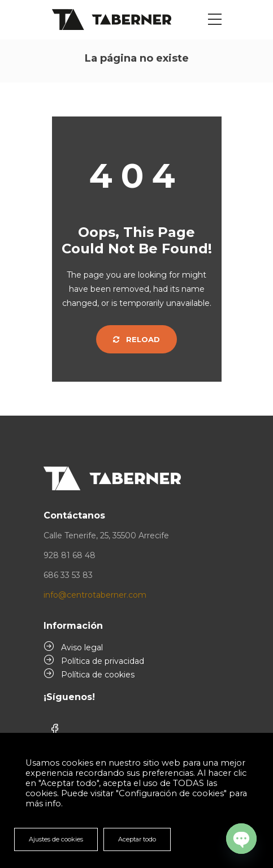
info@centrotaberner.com (95, 595)
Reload (136, 339)
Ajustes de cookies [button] (56, 839)
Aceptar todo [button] (137, 839)
